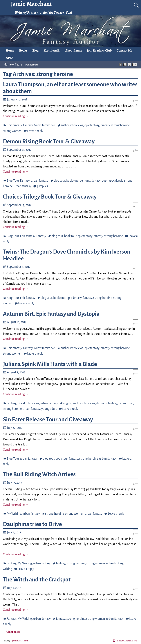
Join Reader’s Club (99, 50)
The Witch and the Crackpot (37, 580)
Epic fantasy (14, 125)
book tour (72, 181)
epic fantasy (92, 125)
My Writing (14, 514)
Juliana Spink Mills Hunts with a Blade (50, 364)
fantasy (105, 125)
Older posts (11, 632)
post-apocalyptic (112, 181)
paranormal (126, 403)
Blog (35, 50)
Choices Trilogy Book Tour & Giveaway (50, 197)
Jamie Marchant (20, 641)
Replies (42, 186)
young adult (49, 409)
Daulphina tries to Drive (32, 524)
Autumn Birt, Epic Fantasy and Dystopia (51, 314)
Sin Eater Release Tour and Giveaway (48, 420)
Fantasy (28, 125)
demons (85, 181)
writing (8, 569)
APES (10, 58)
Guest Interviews (45, 125)
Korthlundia (52, 50)
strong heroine (120, 125)
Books (23, 50)
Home (10, 50)
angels (67, 403)
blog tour (59, 181)
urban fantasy (40, 181)
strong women (12, 131)
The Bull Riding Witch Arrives (39, 474)
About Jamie (74, 50)
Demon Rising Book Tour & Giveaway (49, 141)
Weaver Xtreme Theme (127, 641)
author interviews (72, 125)
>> (135, 65)
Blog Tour (13, 181)
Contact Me (124, 50)
